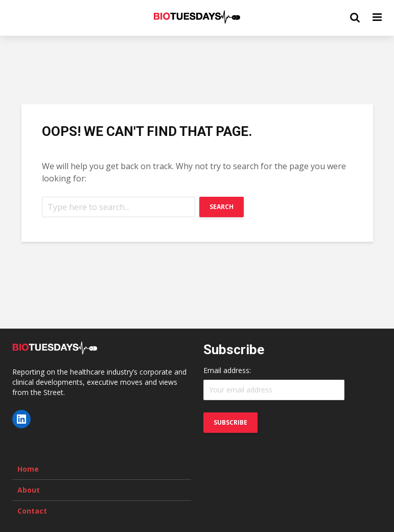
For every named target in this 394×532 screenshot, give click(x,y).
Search (222, 207)
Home (28, 469)
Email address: (227, 370)
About (29, 490)
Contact (32, 511)
